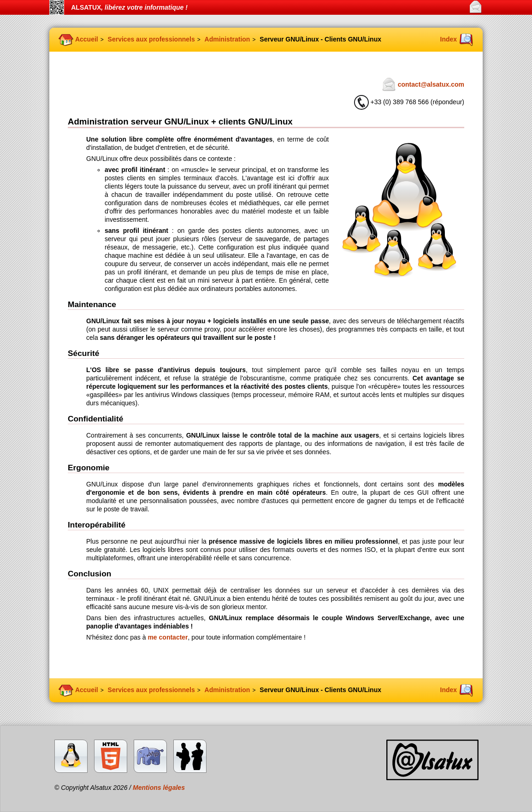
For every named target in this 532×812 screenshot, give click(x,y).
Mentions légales (159, 788)
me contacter (168, 637)
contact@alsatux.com (431, 84)
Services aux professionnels (151, 39)
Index (449, 39)
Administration (228, 39)
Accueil (87, 39)
